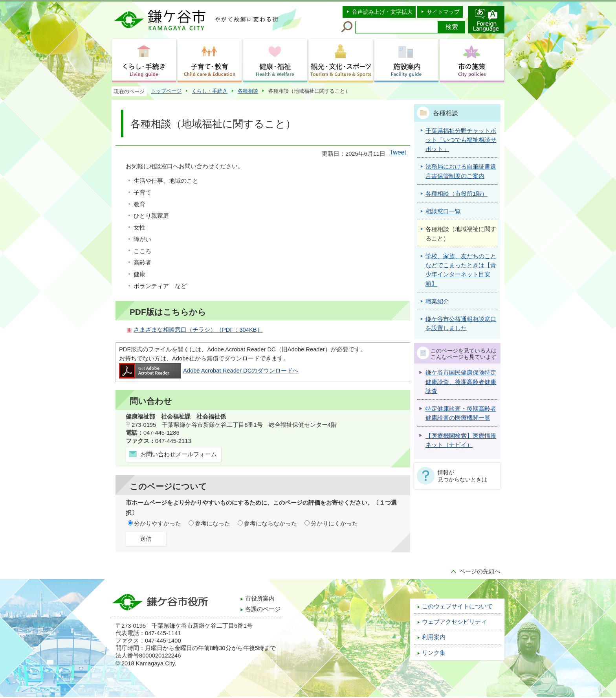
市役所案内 (260, 599)
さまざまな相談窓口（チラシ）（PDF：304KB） (198, 330)
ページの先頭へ (480, 571)
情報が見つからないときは (462, 476)
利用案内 (434, 637)
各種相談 (248, 91)
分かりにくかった (334, 523)
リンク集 (434, 653)
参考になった (213, 523)
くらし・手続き (210, 91)
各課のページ (263, 609)
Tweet (398, 152)
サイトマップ (443, 12)
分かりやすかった (158, 523)
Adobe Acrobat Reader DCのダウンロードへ (209, 371)
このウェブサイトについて (457, 606)
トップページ (166, 91)
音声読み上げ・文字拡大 (382, 12)
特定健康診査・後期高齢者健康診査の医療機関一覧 (461, 413)
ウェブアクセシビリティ (454, 622)
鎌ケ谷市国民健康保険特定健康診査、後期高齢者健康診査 (461, 382)
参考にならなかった (270, 523)
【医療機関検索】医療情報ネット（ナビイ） (461, 440)
